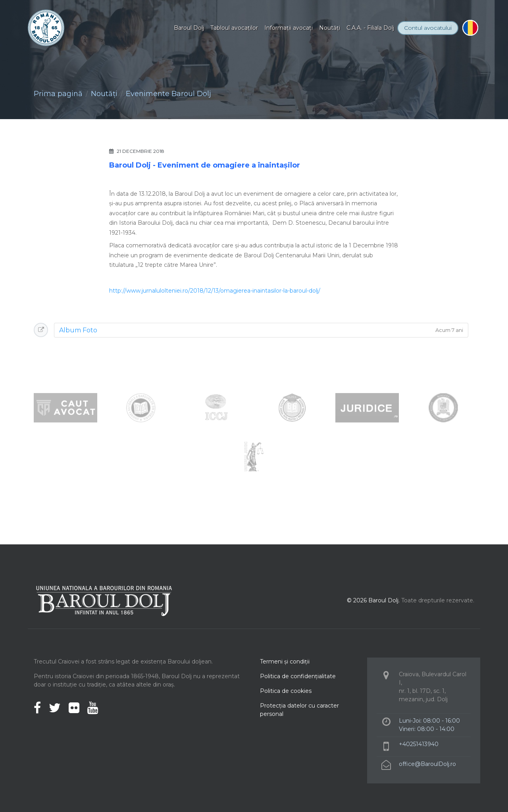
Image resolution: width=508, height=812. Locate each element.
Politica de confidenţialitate (298, 676)
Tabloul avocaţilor (234, 28)
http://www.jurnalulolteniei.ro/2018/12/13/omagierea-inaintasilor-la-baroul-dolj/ (215, 291)
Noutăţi (330, 28)
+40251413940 (419, 744)
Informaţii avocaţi (289, 28)
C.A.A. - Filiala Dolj (370, 28)
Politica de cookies (286, 691)
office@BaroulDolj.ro (427, 764)
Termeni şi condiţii (285, 662)
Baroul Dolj (189, 28)
